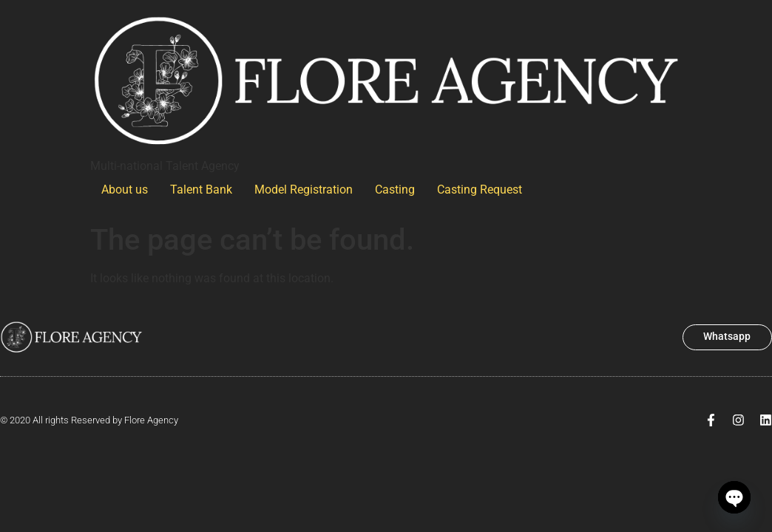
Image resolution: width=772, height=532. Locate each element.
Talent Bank (201, 190)
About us (125, 190)
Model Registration (304, 190)
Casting (395, 190)
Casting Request (480, 190)
